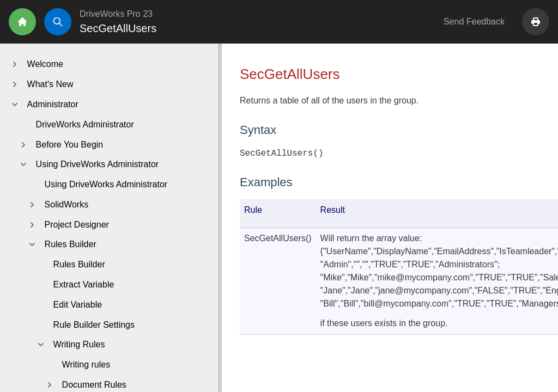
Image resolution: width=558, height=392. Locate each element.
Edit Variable (78, 305)
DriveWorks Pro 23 (116, 14)
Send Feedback (474, 22)
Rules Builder (79, 264)
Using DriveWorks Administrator (106, 184)
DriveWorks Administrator (85, 124)
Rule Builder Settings (94, 325)
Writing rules (86, 365)
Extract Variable (84, 284)
